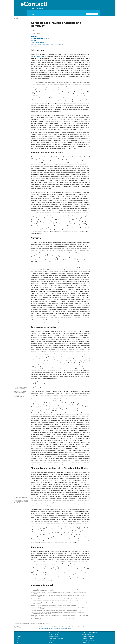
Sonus (40, 8)
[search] (90, 14)
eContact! (19, 637)
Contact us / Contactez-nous (90, 633)
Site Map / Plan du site (88, 641)
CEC (25, 8)
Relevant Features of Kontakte (40, 38)
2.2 (33, 14)
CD (17, 643)
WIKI (50, 643)
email (15, 18)
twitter (20, 18)
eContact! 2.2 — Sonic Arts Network (48, 627)
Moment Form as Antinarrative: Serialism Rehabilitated (47, 44)
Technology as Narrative (38, 42)
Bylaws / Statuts (54, 637)
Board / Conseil (53, 635)
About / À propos (54, 633)
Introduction (35, 36)
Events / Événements (88, 637)
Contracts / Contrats (88, 639)
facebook (17, 18)
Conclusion (34, 46)
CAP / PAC (52, 641)
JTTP (32, 8)
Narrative (34, 40)
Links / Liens (86, 643)
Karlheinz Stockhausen (37, 56)
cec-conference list (87, 635)
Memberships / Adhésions (56, 639)
